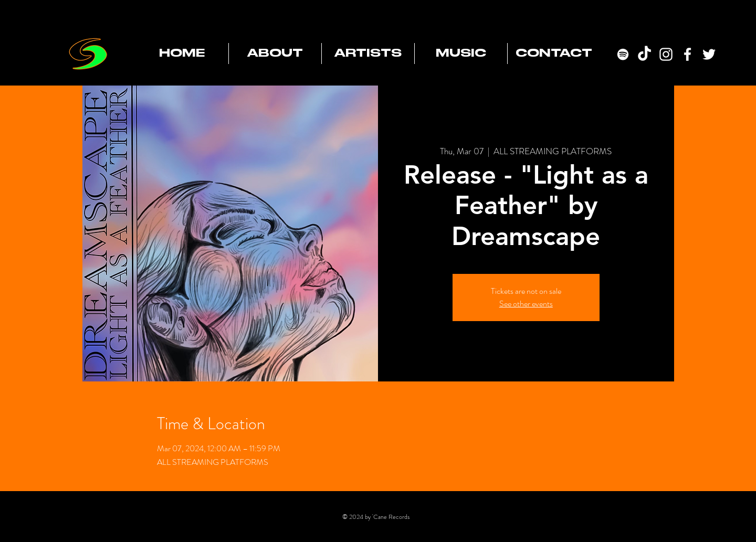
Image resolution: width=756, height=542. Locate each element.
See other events (526, 304)
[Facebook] (687, 54)
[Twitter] (709, 54)
